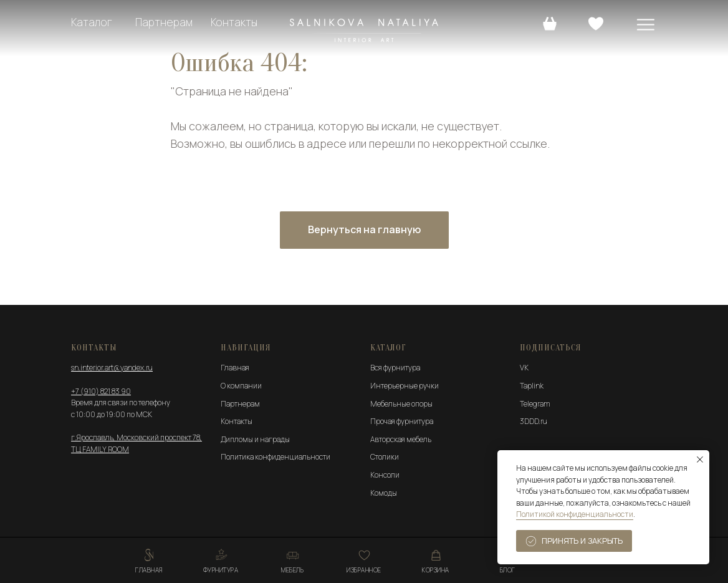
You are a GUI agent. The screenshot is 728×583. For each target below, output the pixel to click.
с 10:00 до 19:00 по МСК (112, 414)
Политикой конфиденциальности (575, 514)
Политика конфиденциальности (275, 457)
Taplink (532, 386)
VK (524, 368)
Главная (235, 368)
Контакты (234, 22)
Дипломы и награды (255, 439)
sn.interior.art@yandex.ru (112, 368)
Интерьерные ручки (405, 386)
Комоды (384, 493)
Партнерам (164, 22)
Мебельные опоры (401, 404)
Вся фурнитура (395, 368)
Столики (385, 457)
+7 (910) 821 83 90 (101, 391)
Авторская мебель (401, 439)
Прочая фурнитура (402, 421)
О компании (241, 386)
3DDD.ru (534, 421)
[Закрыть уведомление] (700, 460)
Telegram (535, 404)
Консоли (385, 475)
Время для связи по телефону (121, 402)
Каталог (92, 22)
